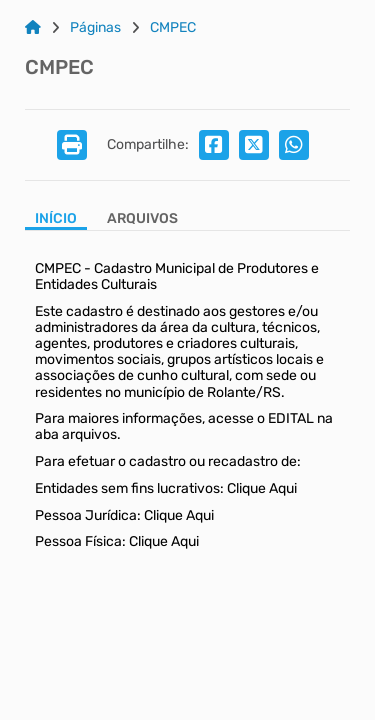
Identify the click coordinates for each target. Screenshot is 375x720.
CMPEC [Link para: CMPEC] (173, 28)
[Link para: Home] (33, 28)
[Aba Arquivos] (142, 220)
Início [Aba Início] (56, 219)
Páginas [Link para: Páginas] (95, 28)
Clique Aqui (262, 488)
